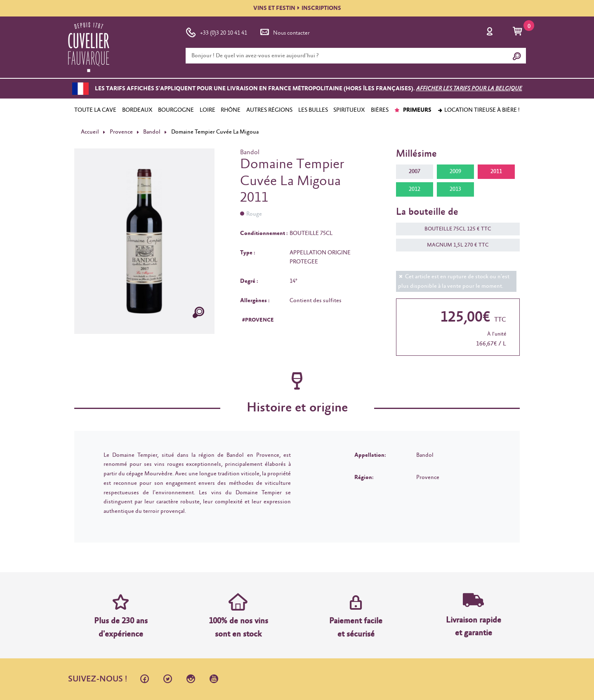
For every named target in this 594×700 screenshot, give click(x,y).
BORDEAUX (137, 110)
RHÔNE (231, 110)
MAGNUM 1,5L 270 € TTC (454, 245)
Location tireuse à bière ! (478, 110)
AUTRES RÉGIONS (269, 110)
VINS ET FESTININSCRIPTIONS (297, 8)
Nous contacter (284, 31)
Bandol (152, 132)
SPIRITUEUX (349, 110)
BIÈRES (380, 110)
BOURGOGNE (176, 110)
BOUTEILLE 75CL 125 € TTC (454, 229)
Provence (121, 132)
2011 (496, 171)
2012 (415, 189)
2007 (415, 171)
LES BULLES (313, 110)
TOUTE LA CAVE (95, 110)
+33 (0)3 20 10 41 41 (216, 31)
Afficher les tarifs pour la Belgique (469, 89)
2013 (455, 189)
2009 (455, 171)
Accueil (90, 132)
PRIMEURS (413, 110)
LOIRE (207, 110)
